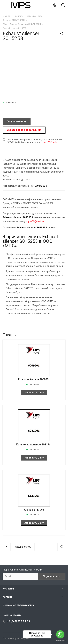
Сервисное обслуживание (19, 605)
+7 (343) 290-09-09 (19, 621)
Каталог (7, 597)
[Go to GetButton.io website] (60, 641)
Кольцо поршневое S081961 (34, 445)
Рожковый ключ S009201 (34, 379)
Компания (9, 589)
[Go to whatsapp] (60, 634)
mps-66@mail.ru (51, 142)
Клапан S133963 (34, 510)
